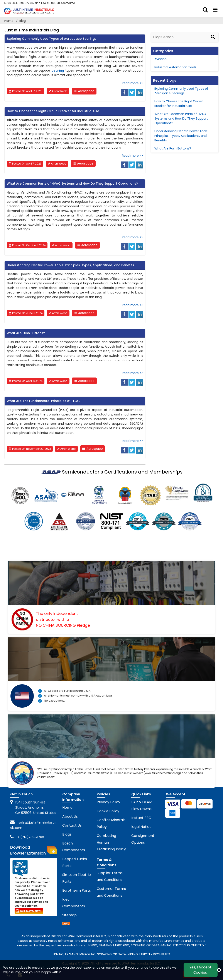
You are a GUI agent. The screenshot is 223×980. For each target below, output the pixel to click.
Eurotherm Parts (77, 890)
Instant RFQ (141, 818)
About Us (70, 816)
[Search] (214, 41)
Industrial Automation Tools (175, 67)
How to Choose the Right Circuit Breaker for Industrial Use (53, 111)
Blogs (67, 834)
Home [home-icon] (9, 21)
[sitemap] (66, 924)
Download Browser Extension (34, 850)
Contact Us (72, 825)
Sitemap (69, 915)
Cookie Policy (108, 811)
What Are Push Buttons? (26, 333)
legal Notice (141, 827)
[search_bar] (205, 10)
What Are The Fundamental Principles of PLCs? (44, 401)
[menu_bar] (215, 10)
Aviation (160, 59)
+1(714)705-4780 (31, 837)
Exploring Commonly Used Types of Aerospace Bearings (52, 39)
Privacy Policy (108, 802)
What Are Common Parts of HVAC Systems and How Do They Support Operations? (72, 184)
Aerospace (86, 91)
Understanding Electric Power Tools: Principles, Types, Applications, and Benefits (70, 265)
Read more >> (133, 83)
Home (67, 808)
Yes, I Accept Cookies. (200, 970)
